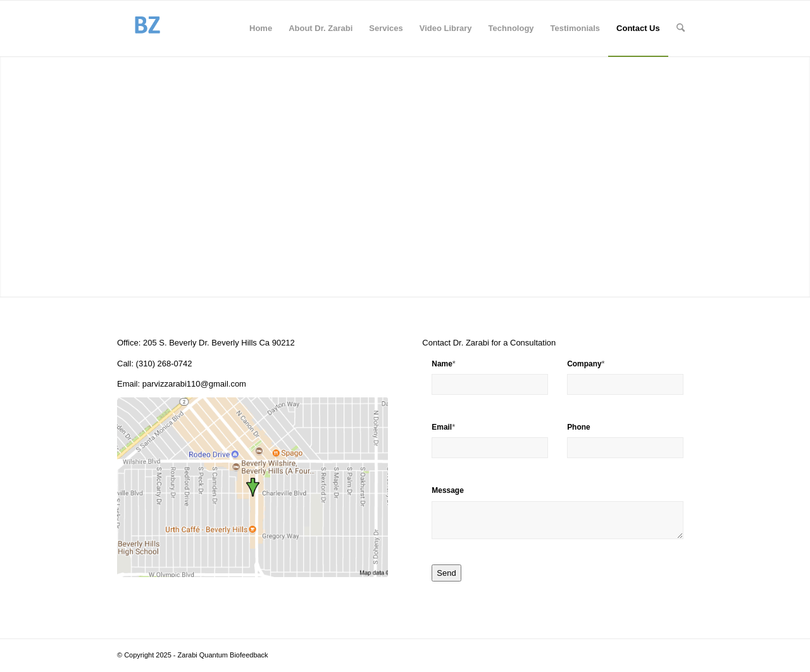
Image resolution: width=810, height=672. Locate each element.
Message (448, 490)
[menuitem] (261, 28)
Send (446, 573)
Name (444, 364)
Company (586, 364)
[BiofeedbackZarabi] (147, 28)
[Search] (681, 28)
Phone (579, 427)
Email (443, 427)
